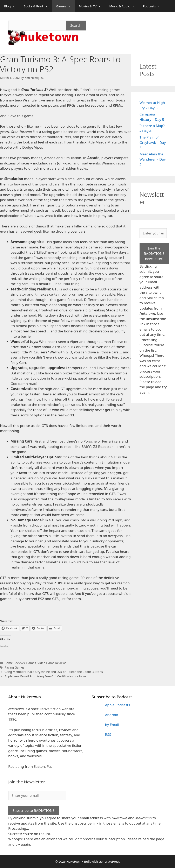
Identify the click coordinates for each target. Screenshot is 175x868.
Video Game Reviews (52, 663)
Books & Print (38, 6)
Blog (12, 6)
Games (65, 6)
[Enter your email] (153, 233)
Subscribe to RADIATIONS (33, 810)
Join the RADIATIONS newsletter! (154, 253)
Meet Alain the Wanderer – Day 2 (153, 159)
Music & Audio (124, 6)
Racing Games (14, 667)
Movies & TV (92, 6)
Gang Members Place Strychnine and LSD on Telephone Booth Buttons (54, 672)
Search (76, 25)
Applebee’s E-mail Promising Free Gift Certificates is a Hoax (45, 676)
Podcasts (154, 6)
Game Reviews (15, 663)
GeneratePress (109, 861)
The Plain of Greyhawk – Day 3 (153, 142)
